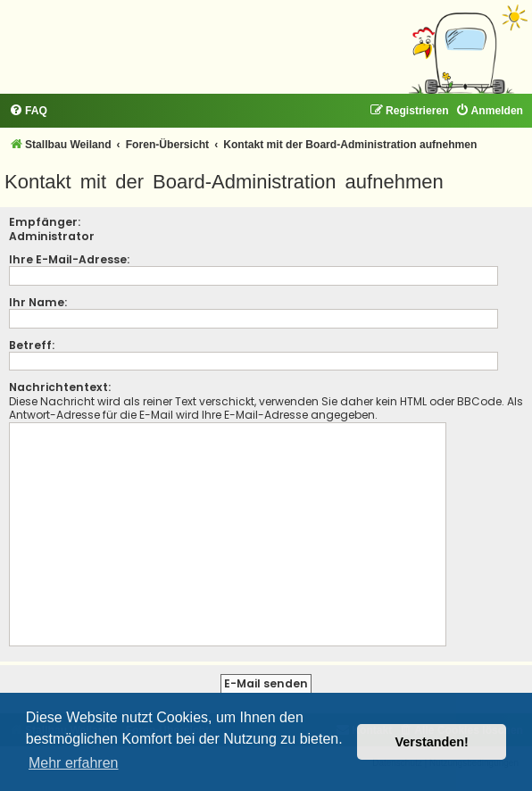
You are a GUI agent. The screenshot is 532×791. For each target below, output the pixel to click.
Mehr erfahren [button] (74, 763)
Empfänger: (45, 222)
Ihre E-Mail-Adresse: (69, 259)
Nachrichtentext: (60, 387)
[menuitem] (28, 111)
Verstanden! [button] (432, 742)
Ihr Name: (38, 302)
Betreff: (32, 345)
